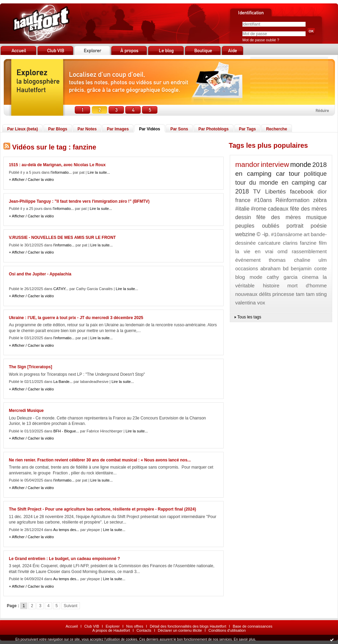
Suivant (71, 606)
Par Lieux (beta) (23, 129)
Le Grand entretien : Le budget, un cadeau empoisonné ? (64, 559)
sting (321, 294)
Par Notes (87, 129)
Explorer (112, 626)
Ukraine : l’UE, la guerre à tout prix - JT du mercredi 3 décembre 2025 (76, 318)
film (323, 243)
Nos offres (135, 626)
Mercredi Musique (26, 411)
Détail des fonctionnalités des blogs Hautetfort (188, 626)
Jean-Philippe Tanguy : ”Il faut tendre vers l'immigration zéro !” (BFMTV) (79, 201)
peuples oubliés (257, 226)
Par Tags (248, 129)
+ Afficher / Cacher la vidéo (31, 180)
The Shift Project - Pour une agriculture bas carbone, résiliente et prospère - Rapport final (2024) (102, 509)
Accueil (72, 626)
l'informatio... (61, 172)
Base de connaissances (253, 626)
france (243, 200)
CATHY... (61, 289)
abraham (270, 268)
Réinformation (293, 200)
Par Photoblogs (214, 129)
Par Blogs (58, 129)
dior (322, 192)
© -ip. (263, 234)
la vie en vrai (254, 251)
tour (294, 174)
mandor (247, 164)
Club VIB (92, 626)
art (307, 234)
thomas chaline (290, 260)
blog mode (249, 277)
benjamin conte (309, 268)
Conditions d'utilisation (227, 630)
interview (275, 164)
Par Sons (179, 129)
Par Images (118, 129)
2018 (320, 165)
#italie (242, 209)
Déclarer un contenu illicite (180, 630)
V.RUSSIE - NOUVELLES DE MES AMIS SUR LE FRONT (62, 238)
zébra (320, 200)
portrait (295, 226)
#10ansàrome (287, 234)
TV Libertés (269, 192)
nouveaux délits (253, 294)
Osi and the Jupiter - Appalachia (40, 274)
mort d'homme (307, 285)
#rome (259, 209)
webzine (245, 234)
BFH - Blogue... (66, 431)
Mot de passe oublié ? (261, 40)
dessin (243, 217)
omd (283, 251)
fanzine (308, 243)
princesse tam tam (294, 294)
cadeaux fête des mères (297, 209)
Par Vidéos (150, 129)
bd (286, 268)
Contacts (144, 630)
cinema (310, 277)
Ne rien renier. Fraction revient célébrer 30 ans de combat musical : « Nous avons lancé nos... (100, 460)
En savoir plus (244, 639)
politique (315, 174)
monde (301, 164)
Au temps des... (66, 530)
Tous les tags (249, 317)
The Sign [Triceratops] (31, 367)
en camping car (260, 174)
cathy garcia (282, 277)
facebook (302, 192)
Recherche (276, 129)
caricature (269, 243)
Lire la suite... (99, 172)
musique (316, 217)
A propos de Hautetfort (111, 630)
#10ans (263, 200)
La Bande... (63, 382)
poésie (319, 226)
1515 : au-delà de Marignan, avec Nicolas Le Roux (57, 165)
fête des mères (279, 217)
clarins (290, 243)
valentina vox (250, 303)
